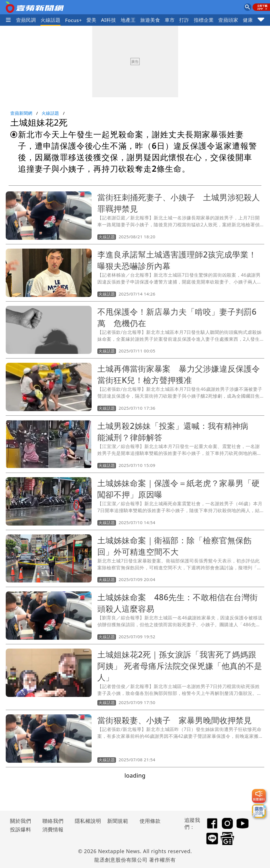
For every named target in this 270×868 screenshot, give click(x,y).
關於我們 (21, 821)
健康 (248, 20)
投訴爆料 (21, 829)
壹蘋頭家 (228, 20)
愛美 (91, 20)
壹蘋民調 (26, 20)
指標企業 (204, 20)
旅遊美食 (150, 20)
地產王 (128, 20)
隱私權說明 (86, 821)
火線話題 (51, 20)
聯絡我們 (53, 821)
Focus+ (73, 20)
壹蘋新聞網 (21, 113)
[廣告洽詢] (259, 811)
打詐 (184, 20)
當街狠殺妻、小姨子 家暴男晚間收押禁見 (175, 720)
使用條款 (150, 821)
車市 (170, 20)
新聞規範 (118, 821)
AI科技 (109, 20)
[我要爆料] (259, 796)
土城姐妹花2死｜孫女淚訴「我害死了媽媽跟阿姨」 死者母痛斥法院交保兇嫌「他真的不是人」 (180, 666)
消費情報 (53, 829)
